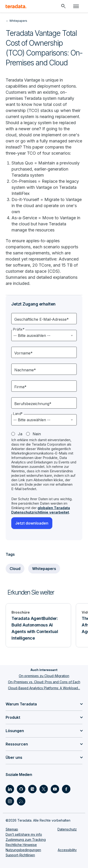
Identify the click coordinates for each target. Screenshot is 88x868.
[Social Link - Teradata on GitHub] (21, 789)
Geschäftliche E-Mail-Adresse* (42, 319)
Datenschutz (67, 829)
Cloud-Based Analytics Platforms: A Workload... (44, 688)
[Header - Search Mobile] (63, 6)
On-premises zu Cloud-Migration (44, 676)
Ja (20, 434)
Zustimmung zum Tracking (26, 840)
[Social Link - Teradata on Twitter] (44, 789)
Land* (18, 414)
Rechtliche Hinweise (21, 845)
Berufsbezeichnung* (33, 404)
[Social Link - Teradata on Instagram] (10, 801)
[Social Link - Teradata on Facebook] (66, 789)
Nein (37, 434)
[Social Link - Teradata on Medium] (32, 789)
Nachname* (25, 370)
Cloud (15, 569)
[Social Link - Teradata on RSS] (21, 801)
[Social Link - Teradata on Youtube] (55, 789)
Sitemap (12, 829)
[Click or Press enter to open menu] (76, 6)
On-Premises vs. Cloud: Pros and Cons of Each (44, 682)
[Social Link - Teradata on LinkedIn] (10, 789)
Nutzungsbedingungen (23, 850)
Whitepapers (44, 569)
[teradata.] (16, 6)
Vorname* (23, 353)
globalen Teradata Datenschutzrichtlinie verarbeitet (41, 510)
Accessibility (67, 850)
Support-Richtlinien (20, 855)
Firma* (20, 387)
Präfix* (19, 329)
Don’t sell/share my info (24, 834)
